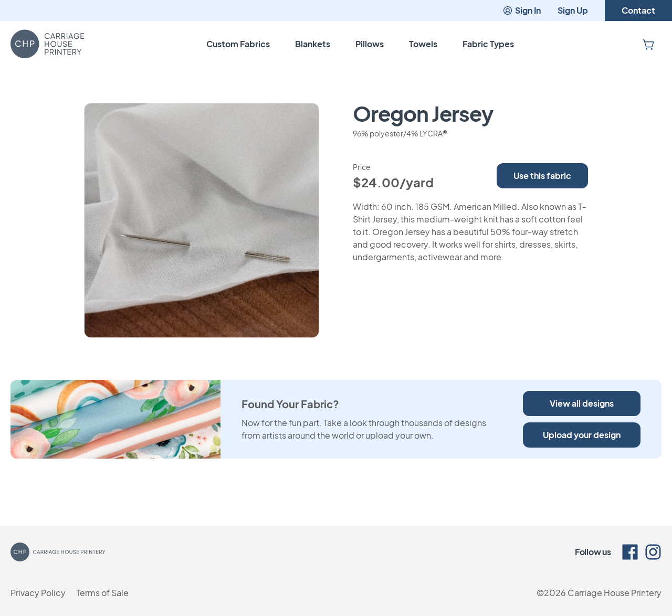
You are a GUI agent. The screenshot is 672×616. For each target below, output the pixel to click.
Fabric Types (488, 44)
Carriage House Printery (615, 593)
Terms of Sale (102, 593)
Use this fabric (542, 176)
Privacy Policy (38, 593)
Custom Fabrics (238, 44)
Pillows (370, 44)
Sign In (522, 10)
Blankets (313, 44)
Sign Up (573, 10)
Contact (638, 10)
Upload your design (582, 435)
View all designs (582, 403)
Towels (423, 44)
